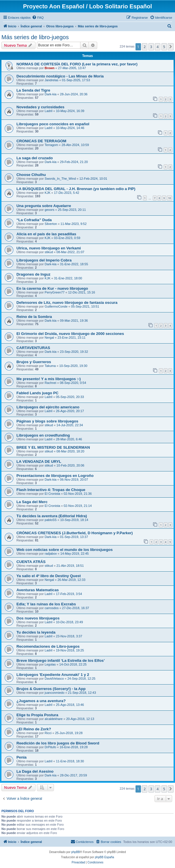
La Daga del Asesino (35, 771)
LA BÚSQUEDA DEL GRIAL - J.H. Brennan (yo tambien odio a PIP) (76, 189)
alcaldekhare (54, 719)
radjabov (51, 554)
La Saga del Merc (32, 502)
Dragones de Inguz (33, 274)
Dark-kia (51, 94)
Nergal (49, 338)
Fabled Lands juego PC (37, 393)
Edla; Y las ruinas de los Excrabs (46, 604)
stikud (49, 252)
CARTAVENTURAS (33, 348)
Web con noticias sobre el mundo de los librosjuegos (65, 550)
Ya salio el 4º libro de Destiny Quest (49, 576)
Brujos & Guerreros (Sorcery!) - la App (51, 689)
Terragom (51, 145)
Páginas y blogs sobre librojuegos (47, 421)
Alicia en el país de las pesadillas (46, 234)
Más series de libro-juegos (35, 37)
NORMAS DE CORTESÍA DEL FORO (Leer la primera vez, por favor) (77, 64)
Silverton (51, 224)
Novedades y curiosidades (40, 107)
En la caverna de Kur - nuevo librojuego (52, 288)
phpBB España (105, 857)
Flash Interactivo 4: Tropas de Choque (51, 490)
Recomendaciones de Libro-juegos (48, 646)
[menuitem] (38, 18)
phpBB (76, 852)
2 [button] (145, 47)
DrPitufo (50, 747)
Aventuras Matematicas (38, 590)
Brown (50, 68)
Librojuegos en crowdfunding (43, 435)
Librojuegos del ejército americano (48, 407)
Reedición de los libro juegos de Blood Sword (58, 743)
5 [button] (164, 47)
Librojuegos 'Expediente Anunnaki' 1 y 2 (53, 675)
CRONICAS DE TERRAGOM (41, 141)
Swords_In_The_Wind (60, 179)
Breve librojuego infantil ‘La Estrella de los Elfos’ (61, 661)
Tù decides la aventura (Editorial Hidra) (52, 516)
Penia (21, 757)
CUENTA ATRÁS (31, 562)
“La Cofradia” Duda (34, 220)
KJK (48, 193)
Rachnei (50, 383)
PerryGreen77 (55, 292)
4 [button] (158, 47)
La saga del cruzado (35, 158)
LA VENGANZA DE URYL (39, 462)
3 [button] (151, 47)
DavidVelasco (54, 679)
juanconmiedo (55, 693)
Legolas (50, 664)
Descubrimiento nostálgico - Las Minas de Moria (60, 76)
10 (170, 198)
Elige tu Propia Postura (37, 715)
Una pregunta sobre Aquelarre (44, 206)
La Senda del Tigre (33, 90)
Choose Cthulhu (31, 175)
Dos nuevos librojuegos (38, 618)
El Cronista (52, 494)
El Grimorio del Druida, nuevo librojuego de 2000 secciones (70, 334)
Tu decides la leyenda (36, 632)
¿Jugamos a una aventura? (41, 701)
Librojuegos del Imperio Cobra (44, 260)
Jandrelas (52, 80)
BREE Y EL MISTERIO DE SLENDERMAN (53, 447)
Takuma (50, 366)
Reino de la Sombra (34, 317)
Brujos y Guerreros (34, 362)
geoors (50, 210)
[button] (171, 47)
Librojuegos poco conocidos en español (53, 124)
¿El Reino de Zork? (34, 729)
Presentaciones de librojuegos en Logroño (55, 476)
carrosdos (52, 608)
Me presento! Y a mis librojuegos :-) (49, 379)
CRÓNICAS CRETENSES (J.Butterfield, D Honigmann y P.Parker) (75, 533)
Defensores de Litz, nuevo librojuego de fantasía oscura (67, 303)
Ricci (48, 733)
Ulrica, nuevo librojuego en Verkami (49, 248)
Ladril (49, 111)
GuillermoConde (56, 306)
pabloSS (51, 520)
